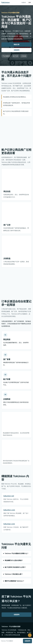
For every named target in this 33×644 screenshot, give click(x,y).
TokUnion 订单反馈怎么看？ (14, 574)
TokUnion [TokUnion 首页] (5, 3)
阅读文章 (17, 45)
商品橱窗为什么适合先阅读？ (14, 560)
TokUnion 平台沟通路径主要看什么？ (17, 553)
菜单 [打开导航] (30, 3)
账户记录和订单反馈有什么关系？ (15, 567)
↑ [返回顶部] (30, 635)
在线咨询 (17, 50)
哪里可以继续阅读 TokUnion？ (14, 581)
